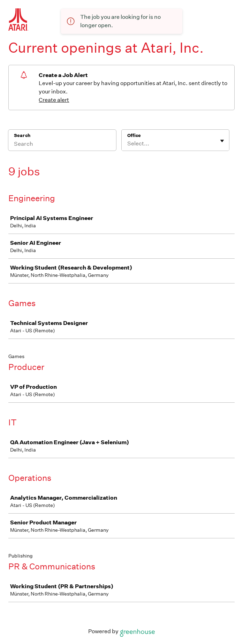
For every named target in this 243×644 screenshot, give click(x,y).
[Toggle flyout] (222, 141)
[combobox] (128, 144)
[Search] (62, 145)
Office (134, 135)
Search (22, 135)
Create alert (54, 100)
